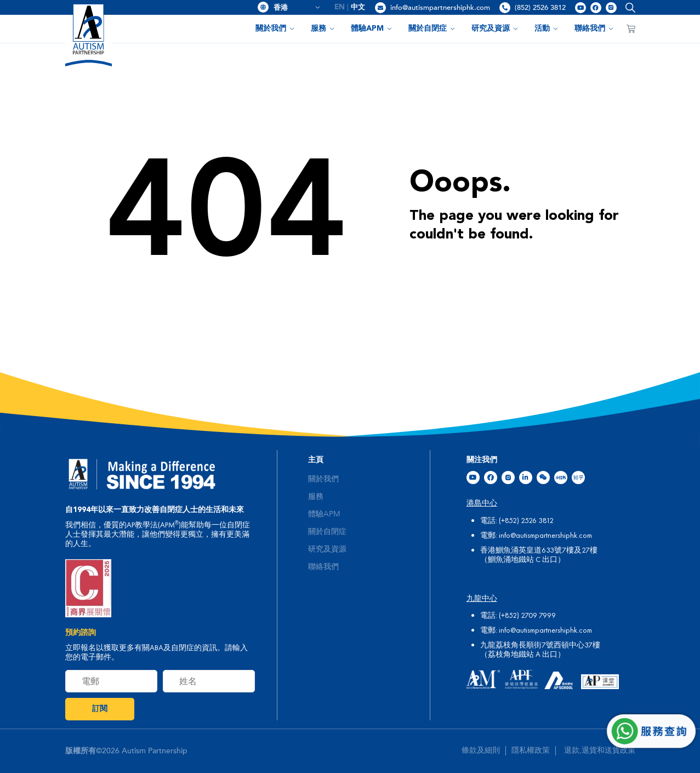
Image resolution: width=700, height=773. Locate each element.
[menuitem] (340, 7)
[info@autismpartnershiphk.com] (380, 8)
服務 (323, 29)
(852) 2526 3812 (540, 8)
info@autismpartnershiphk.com (440, 8)
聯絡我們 (594, 29)
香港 (297, 8)
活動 (546, 29)
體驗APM (371, 29)
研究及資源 (495, 29)
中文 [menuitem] (358, 7)
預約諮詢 (81, 633)
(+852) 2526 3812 (526, 520)
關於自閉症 (432, 29)
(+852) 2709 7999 (527, 615)
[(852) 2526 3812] (505, 8)
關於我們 (275, 29)
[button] (628, 7)
